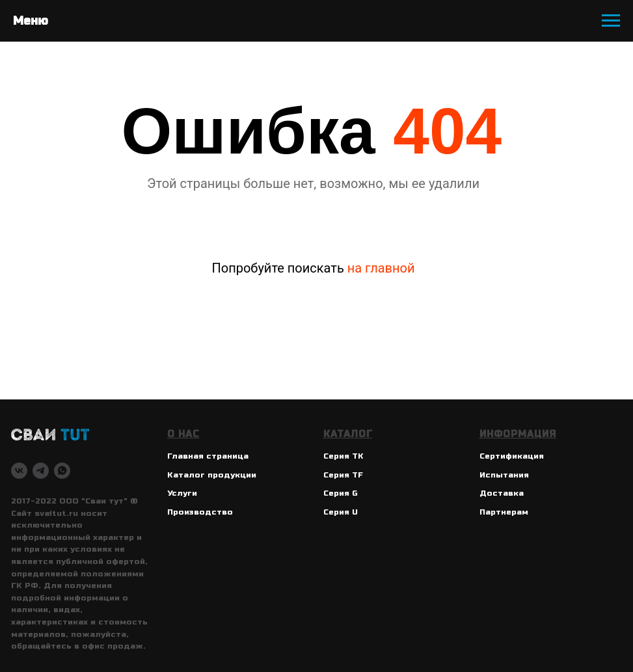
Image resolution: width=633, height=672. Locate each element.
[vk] (19, 471)
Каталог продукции (212, 475)
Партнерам (504, 512)
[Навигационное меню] (611, 21)
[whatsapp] (62, 471)
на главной (381, 268)
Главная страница (208, 456)
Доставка (502, 493)
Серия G (341, 493)
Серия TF (343, 475)
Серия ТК (343, 456)
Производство (200, 512)
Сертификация (512, 456)
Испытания (504, 475)
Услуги (182, 493)
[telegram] (41, 471)
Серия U (341, 512)
